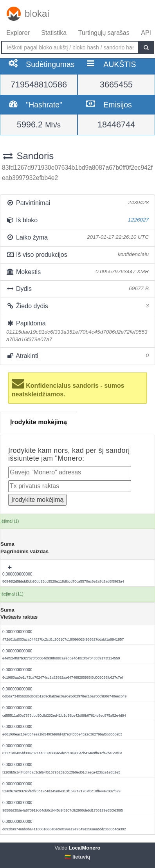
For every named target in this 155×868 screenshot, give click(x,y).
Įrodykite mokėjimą (39, 422)
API (146, 33)
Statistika (54, 33)
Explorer (18, 33)
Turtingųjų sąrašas (104, 33)
